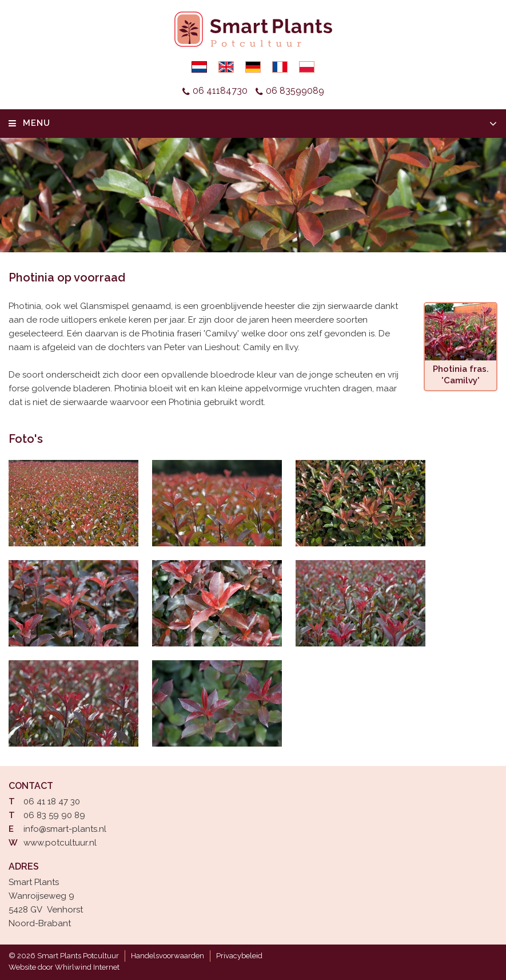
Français (280, 67)
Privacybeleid (239, 956)
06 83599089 (295, 91)
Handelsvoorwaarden (168, 956)
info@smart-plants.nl (65, 829)
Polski (307, 67)
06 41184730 (220, 91)
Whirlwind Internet (87, 967)
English (226, 67)
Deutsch (253, 67)
